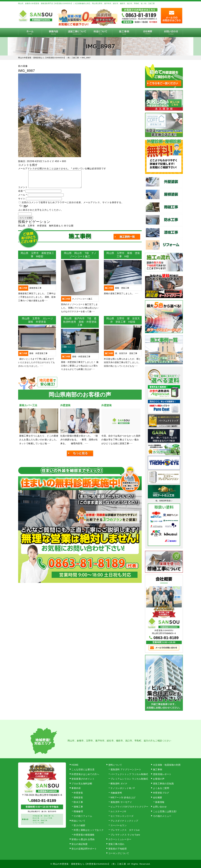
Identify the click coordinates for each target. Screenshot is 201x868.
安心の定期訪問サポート (84, 849)
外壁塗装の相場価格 (84, 835)
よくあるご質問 (161, 788)
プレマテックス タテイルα (125, 830)
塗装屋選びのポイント (83, 779)
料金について (101, 33)
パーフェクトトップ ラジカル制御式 (129, 774)
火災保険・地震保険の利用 (167, 765)
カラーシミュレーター (120, 839)
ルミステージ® (118, 811)
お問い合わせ (171, 33)
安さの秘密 (79, 825)
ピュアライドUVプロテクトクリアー (129, 807)
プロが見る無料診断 (82, 784)
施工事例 (124, 33)
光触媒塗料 (116, 793)
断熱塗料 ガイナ (119, 784)
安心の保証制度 (80, 844)
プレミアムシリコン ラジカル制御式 (129, 779)
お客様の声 (159, 779)
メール (23, 198)
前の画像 (23, 66)
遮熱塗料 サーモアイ (121, 802)
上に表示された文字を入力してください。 (41, 213)
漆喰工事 (78, 807)
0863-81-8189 (166, 638)
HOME (30, 33)
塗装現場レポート (162, 774)
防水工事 (78, 802)
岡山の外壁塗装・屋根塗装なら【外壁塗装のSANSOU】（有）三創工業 (89, 864)
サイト (22, 202)
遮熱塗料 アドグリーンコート (126, 769)
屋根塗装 (78, 798)
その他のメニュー (162, 816)
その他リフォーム (83, 816)
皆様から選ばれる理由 (83, 839)
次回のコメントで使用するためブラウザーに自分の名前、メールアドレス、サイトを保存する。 (73, 206)
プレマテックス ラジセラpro (125, 835)
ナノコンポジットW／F (123, 788)
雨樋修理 (78, 811)
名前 (21, 194)
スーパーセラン (119, 825)
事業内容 (54, 33)
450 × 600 (61, 161)
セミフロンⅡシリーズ (122, 816)
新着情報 (160, 802)
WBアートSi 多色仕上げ (123, 798)
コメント (23, 191)
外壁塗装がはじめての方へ (85, 774)
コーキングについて (119, 853)
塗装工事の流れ (77, 33)
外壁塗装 (78, 793)
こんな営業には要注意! (165, 811)
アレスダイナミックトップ (124, 821)
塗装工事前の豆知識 (163, 784)
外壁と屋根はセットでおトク (89, 830)
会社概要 (148, 33)
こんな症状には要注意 (83, 769)
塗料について (115, 765)
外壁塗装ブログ (161, 793)
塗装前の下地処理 (118, 849)
